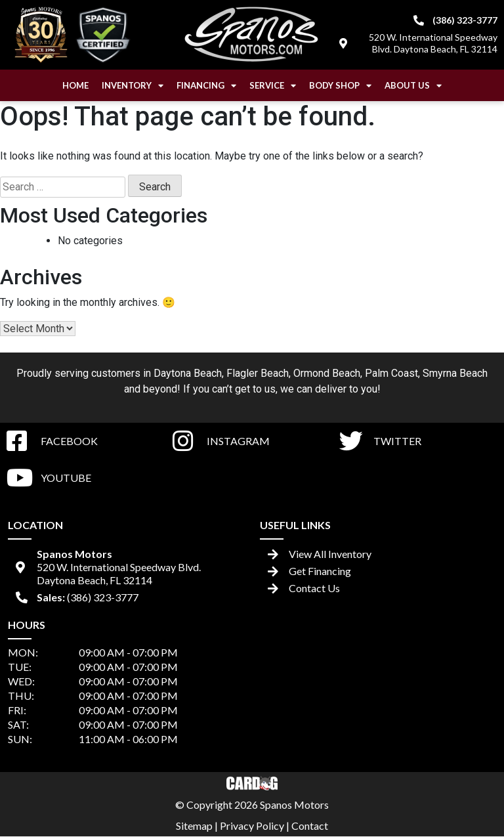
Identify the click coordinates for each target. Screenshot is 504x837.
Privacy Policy (252, 826)
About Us (413, 86)
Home (75, 85)
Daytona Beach (188, 373)
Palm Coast (391, 373)
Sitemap (194, 826)
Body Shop (340, 86)
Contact (310, 826)
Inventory (133, 86)
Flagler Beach (258, 373)
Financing (206, 86)
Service (273, 86)
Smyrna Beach (455, 373)
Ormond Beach (327, 373)
